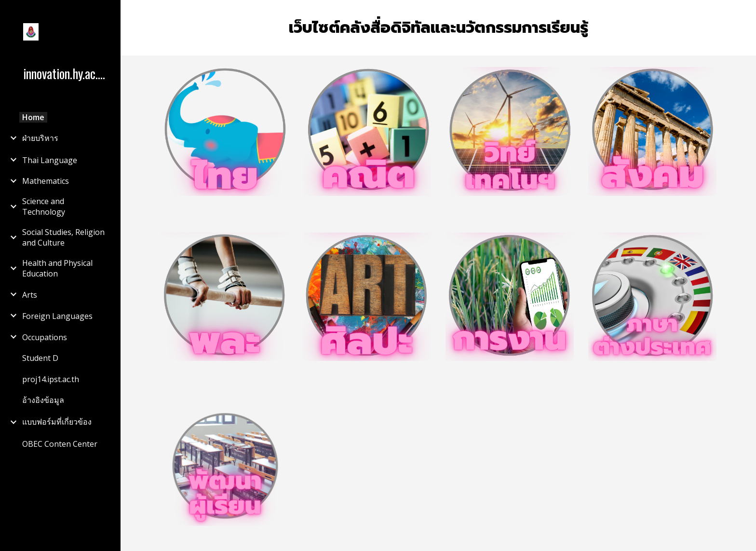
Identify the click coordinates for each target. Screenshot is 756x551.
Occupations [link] (45, 337)
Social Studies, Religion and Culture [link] (63, 237)
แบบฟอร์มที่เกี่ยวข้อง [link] (57, 422)
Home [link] (33, 117)
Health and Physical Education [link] (57, 268)
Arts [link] (30, 295)
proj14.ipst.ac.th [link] (51, 379)
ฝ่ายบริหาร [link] (40, 138)
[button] (744, 14)
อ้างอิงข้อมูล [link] (43, 400)
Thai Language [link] (50, 160)
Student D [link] (40, 358)
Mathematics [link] (46, 181)
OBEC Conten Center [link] (60, 444)
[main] (438, 28)
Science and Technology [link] (44, 207)
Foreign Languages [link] (57, 316)
